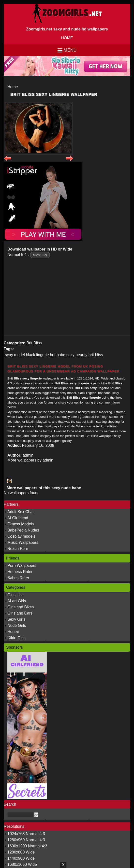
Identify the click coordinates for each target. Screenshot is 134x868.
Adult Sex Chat (21, 512)
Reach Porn (18, 549)
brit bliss (96, 355)
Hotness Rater (20, 572)
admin (28, 455)
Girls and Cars (20, 613)
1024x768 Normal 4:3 (26, 834)
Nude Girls (17, 625)
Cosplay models (21, 536)
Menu (70, 50)
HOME (67, 38)
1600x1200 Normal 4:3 (27, 846)
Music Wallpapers (23, 542)
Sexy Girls (16, 619)
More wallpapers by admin (30, 460)
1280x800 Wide (21, 852)
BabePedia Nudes (23, 530)
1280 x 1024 (40, 255)
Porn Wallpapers (22, 566)
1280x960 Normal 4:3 (26, 840)
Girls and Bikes (21, 607)
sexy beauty (77, 355)
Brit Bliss (34, 343)
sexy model (15, 355)
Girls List (15, 595)
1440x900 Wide (21, 858)
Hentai (13, 632)
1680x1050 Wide (22, 864)
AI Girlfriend (18, 518)
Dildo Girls (16, 638)
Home (13, 87)
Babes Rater (18, 578)
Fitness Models (21, 524)
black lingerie (37, 355)
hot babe (58, 355)
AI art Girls (17, 601)
